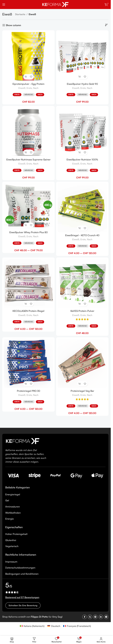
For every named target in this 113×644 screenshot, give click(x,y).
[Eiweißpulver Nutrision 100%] (82, 132)
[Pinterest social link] (95, 617)
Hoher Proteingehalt (16, 534)
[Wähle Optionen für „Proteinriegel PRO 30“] (26, 384)
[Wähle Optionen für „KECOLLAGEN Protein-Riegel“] (26, 304)
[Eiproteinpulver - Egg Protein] (28, 56)
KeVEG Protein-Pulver (82, 311)
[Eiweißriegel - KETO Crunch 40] (82, 208)
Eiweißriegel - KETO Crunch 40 (82, 235)
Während (29, 95)
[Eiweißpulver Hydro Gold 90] (82, 56)
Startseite (20, 14)
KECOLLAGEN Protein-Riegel (28, 311)
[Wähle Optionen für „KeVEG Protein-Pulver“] (80, 304)
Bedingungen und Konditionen (22, 574)
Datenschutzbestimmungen (20, 568)
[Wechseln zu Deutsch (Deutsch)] (54, 626)
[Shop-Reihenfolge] (106, 25)
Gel (7, 500)
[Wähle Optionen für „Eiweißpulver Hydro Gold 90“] (80, 77)
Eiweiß (22, 88)
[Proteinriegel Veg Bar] (82, 363)
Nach (36, 88)
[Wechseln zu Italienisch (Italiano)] (32, 626)
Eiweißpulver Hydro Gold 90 (82, 84)
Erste (29, 88)
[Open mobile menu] (4, 5)
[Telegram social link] (106, 617)
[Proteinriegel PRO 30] (28, 363)
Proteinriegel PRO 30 (29, 391)
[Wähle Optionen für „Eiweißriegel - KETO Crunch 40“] (80, 228)
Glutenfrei (11, 540)
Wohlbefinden (13, 513)
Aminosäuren (13, 507)
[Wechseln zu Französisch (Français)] (77, 626)
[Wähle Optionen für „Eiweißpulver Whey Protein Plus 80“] (26, 225)
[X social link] (90, 617)
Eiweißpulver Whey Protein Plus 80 (29, 232)
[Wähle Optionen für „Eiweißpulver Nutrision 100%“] (80, 152)
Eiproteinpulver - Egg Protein (28, 84)
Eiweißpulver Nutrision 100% (82, 159)
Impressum (11, 562)
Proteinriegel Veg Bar (82, 391)
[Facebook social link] (84, 617)
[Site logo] (55, 4)
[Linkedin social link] (101, 617)
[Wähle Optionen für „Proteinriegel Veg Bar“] (80, 384)
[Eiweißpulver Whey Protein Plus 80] (28, 206)
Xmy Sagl (57, 617)
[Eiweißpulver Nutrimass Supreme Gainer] (28, 132)
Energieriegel (13, 494)
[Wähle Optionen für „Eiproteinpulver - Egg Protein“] (26, 77)
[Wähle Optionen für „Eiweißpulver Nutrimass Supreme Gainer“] (26, 152)
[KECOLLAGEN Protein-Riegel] (28, 284)
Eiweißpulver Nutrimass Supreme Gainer (28, 159)
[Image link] (23, 441)
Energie (10, 519)
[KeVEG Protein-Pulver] (82, 284)
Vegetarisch (12, 546)
